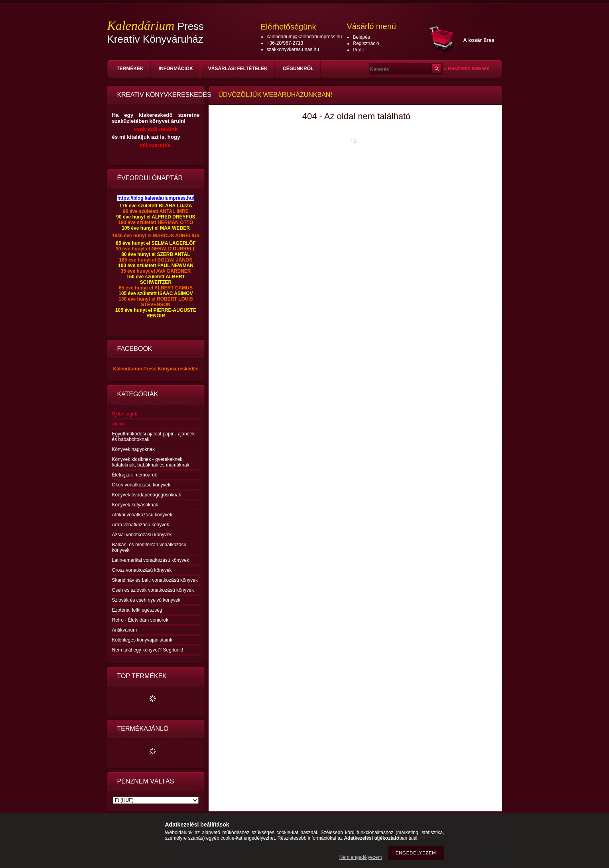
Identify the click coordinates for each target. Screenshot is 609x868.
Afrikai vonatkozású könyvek (142, 515)
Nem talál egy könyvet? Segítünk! (148, 650)
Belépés (362, 37)
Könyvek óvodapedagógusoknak (147, 495)
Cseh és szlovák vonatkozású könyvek (153, 590)
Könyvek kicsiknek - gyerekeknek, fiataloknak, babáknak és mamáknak (151, 462)
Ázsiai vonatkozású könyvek (142, 535)
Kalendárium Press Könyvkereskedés (156, 369)
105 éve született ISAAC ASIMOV (156, 293)
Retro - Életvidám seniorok (140, 620)
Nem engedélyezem (361, 857)
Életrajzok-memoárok (135, 475)
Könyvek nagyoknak (133, 449)
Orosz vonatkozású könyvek (142, 570)
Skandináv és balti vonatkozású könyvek (155, 580)
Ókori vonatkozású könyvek (141, 485)
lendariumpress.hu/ (172, 198)
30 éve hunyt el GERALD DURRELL (156, 249)
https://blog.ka (134, 198)
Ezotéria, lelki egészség (137, 610)
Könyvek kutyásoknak (135, 505)
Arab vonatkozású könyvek (141, 525)
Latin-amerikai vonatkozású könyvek (151, 560)
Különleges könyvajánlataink (142, 640)
